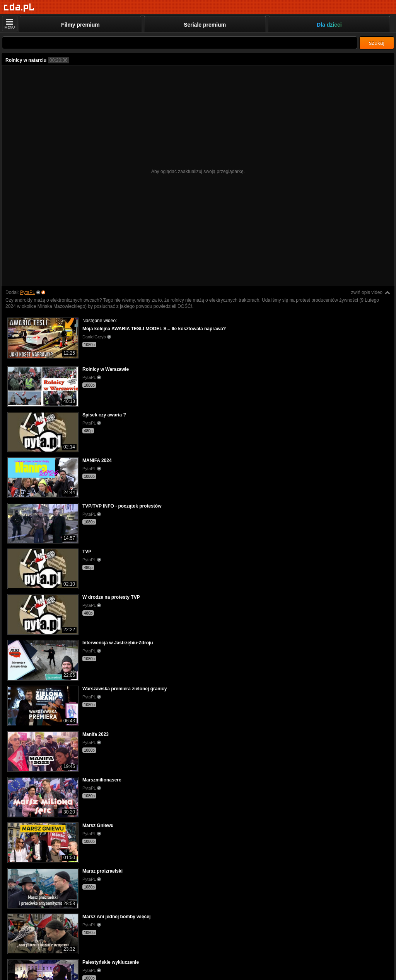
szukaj (377, 43)
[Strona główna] (19, 8)
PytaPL (27, 292)
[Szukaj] (180, 43)
